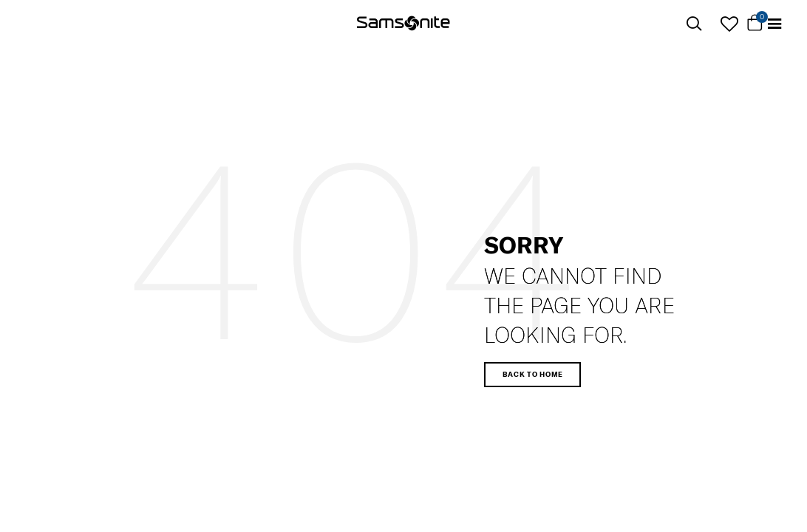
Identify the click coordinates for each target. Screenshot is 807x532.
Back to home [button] (533, 374)
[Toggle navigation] (774, 24)
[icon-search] (694, 24)
